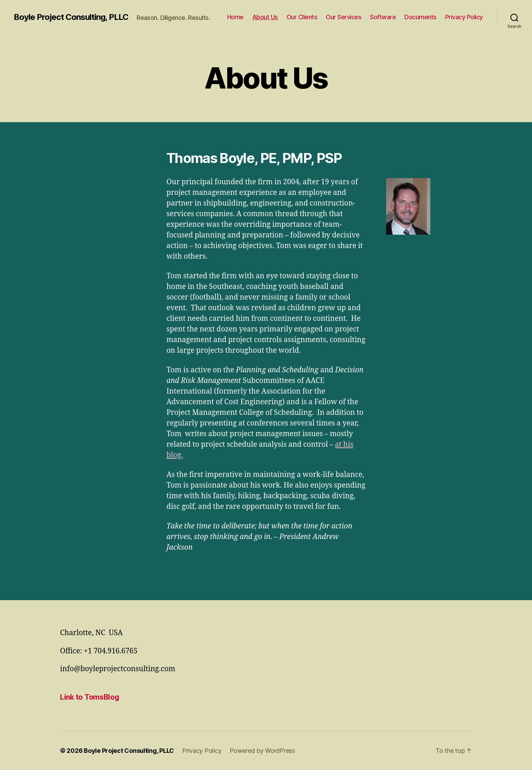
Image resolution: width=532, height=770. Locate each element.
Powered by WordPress (262, 751)
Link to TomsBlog (90, 697)
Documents (420, 17)
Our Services (344, 17)
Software (383, 17)
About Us (265, 17)
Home (235, 17)
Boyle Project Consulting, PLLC (71, 17)
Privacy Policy (464, 17)
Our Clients (302, 17)
